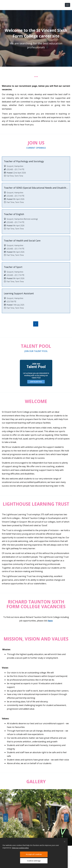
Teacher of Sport (13, 267)
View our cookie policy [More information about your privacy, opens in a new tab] (20, 848)
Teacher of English (14, 214)
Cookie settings (34, 861)
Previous (6, 818)
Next (66, 818)
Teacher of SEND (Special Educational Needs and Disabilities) (36, 188)
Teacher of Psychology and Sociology (24, 161)
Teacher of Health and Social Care (22, 241)
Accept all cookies (34, 854)
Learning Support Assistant (19, 293)
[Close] (65, 842)
